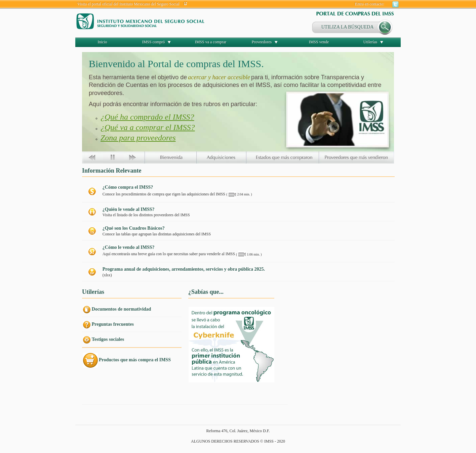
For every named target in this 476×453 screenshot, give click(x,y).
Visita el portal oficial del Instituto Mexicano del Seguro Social (128, 4)
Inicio (103, 42)
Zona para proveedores (138, 138)
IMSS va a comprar (211, 42)
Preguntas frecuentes (113, 324)
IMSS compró (154, 42)
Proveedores (262, 42)
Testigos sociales (108, 339)
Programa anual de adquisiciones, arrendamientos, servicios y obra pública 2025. (184, 269)
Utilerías (370, 42)
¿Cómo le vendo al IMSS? (129, 247)
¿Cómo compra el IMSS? (128, 187)
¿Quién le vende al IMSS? (129, 209)
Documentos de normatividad (122, 309)
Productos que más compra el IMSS (135, 360)
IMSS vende (319, 42)
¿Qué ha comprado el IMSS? (147, 117)
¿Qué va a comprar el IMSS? (148, 127)
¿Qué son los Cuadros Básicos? (134, 228)
